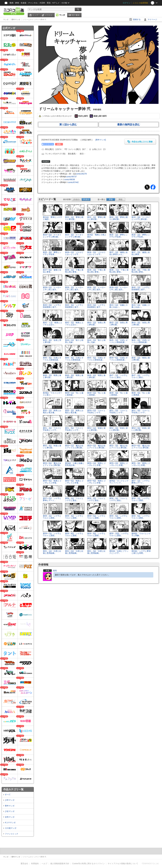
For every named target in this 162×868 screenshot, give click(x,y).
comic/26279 (81, 174)
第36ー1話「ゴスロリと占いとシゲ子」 (74, 253)
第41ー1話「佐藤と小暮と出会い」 (118, 306)
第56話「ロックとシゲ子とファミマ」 (119, 482)
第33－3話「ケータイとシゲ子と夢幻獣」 (74, 236)
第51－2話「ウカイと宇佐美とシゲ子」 (118, 412)
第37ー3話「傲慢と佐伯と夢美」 (52, 271)
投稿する (137, 19)
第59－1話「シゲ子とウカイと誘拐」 (141, 499)
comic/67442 (73, 182)
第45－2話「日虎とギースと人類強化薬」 (141, 341)
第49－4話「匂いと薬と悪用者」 (141, 394)
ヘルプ (44, 864)
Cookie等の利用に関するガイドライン (89, 864)
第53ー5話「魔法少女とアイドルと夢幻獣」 (52, 464)
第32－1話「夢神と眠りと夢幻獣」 (74, 218)
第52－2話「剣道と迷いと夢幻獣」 (118, 429)
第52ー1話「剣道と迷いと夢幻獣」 (96, 429)
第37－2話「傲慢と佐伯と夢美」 (141, 253)
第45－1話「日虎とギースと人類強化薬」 (118, 341)
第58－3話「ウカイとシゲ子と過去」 (118, 499)
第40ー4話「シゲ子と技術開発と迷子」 (96, 306)
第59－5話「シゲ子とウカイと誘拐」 (118, 517)
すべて (8, 795)
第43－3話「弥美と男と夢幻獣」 (141, 324)
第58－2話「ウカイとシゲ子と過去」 (96, 499)
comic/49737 (71, 177)
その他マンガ (11, 828)
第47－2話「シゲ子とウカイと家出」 (141, 376)
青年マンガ (10, 806)
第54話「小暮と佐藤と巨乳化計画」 (75, 464)
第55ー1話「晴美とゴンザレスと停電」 (96, 464)
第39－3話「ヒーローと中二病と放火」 (96, 289)
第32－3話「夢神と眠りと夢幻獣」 (118, 218)
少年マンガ (10, 800)
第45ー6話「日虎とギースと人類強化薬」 (118, 359)
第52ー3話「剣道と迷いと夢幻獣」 (141, 429)
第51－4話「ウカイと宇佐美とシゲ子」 (52, 429)
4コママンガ (10, 823)
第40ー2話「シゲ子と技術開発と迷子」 (52, 306)
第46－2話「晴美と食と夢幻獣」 (52, 376)
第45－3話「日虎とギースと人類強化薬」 (52, 359)
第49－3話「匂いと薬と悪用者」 (118, 394)
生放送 (24, 3)
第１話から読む (68, 125)
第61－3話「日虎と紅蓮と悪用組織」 (96, 552)
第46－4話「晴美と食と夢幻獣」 (96, 376)
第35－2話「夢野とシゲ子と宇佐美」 (141, 236)
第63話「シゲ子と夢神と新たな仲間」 (141, 552)
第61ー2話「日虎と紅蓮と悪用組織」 (74, 552)
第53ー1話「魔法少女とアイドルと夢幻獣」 (75, 447)
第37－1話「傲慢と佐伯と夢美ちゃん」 (118, 253)
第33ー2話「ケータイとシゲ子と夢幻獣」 (52, 236)
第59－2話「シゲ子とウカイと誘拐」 (52, 517)
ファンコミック (12, 834)
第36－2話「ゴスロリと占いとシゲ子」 (96, 253)
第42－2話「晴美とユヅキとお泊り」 (74, 324)
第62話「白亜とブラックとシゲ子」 (119, 552)
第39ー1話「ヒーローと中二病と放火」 (52, 289)
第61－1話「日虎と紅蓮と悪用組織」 (52, 552)
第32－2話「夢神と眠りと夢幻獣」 (96, 218)
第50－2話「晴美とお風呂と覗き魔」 (74, 412)
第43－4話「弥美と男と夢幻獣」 (52, 341)
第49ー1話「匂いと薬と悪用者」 (74, 394)
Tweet (147, 187)
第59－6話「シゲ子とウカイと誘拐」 (141, 517)
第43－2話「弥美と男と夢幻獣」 (118, 324)
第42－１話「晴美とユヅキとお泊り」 (52, 324)
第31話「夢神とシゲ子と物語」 (52, 218)
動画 (12, 3)
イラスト (49, 15)
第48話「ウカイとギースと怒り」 (52, 394)
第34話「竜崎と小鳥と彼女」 (97, 236)
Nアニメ (56, 3)
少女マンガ (10, 811)
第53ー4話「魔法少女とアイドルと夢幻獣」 (141, 447)
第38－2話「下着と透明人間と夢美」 (96, 271)
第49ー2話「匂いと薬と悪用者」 (96, 394)
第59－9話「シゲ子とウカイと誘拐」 (96, 535)
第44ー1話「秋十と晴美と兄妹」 (74, 341)
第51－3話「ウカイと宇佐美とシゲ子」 (141, 412)
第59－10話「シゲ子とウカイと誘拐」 (119, 535)
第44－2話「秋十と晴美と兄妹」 (96, 341)
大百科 (42, 3)
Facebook (153, 187)
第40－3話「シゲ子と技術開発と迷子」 (74, 306)
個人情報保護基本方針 (60, 864)
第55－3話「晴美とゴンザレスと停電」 (141, 464)
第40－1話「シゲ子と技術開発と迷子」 (141, 289)
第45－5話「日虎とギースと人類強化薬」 (96, 359)
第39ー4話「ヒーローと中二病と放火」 (118, 289)
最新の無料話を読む (129, 125)
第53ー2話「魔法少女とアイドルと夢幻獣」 (97, 447)
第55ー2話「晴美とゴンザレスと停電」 (118, 464)
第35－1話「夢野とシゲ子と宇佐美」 (118, 236)
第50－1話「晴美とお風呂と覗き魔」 (52, 412)
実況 (49, 3)
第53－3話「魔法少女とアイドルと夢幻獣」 (119, 447)
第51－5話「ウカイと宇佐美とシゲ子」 (74, 429)
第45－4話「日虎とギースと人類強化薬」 (74, 359)
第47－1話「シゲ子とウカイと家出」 (118, 376)
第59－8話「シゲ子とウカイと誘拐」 (74, 535)
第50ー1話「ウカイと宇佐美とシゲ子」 (96, 412)
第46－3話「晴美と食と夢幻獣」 (74, 376)
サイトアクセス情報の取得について (123, 864)
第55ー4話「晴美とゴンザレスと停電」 (52, 482)
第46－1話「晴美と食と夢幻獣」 (141, 359)
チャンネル (33, 3)
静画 (17, 3)
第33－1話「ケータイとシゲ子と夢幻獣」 (141, 218)
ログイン (127, 3)
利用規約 (35, 864)
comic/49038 (69, 180)
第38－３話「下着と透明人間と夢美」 (119, 271)
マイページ (152, 19)
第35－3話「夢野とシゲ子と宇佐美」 (52, 253)
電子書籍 (76, 15)
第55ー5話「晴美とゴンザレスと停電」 (74, 482)
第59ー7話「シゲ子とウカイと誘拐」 (52, 535)
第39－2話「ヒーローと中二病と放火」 (74, 289)
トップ (35, 15)
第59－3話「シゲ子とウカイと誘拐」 (74, 517)
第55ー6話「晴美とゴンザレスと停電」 (96, 482)
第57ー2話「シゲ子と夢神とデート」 (52, 499)
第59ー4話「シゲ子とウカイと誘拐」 (96, 517)
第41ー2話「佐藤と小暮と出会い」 (141, 306)
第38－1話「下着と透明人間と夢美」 (74, 271)
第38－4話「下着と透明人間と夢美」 (141, 271)
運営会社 (24, 864)
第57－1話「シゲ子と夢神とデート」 (141, 482)
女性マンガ (10, 817)
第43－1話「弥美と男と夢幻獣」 (96, 324)
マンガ (62, 15)
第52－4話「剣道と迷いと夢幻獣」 (52, 447)
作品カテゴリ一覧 (13, 789)
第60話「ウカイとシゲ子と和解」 (141, 535)
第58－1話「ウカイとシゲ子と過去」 (74, 499)
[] (101, 140)
